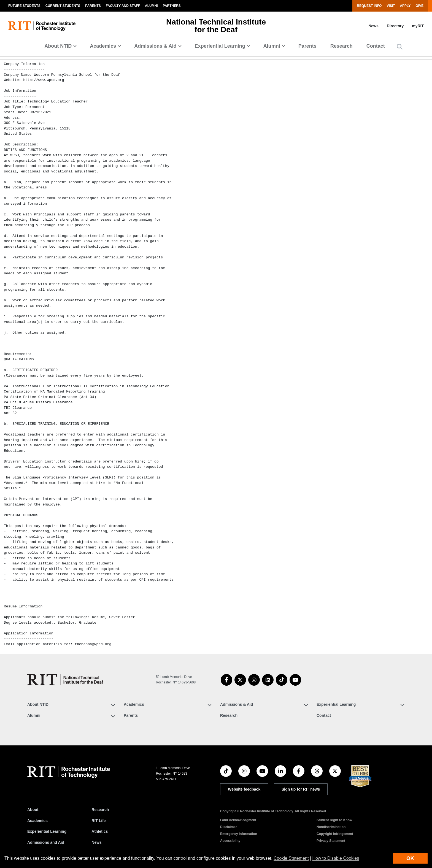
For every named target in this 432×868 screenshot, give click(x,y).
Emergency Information (239, 834)
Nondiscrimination (331, 827)
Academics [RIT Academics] (37, 821)
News (373, 26)
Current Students (63, 6)
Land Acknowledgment (238, 820)
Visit (391, 6)
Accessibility (230, 841)
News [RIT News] (97, 842)
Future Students (24, 6)
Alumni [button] (272, 46)
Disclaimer (229, 827)
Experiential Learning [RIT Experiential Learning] (47, 831)
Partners (172, 6)
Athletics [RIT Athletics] (100, 831)
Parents (93, 6)
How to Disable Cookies (336, 858)
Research (341, 46)
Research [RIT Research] (100, 810)
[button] (400, 47)
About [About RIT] (33, 810)
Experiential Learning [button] (220, 46)
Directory (395, 26)
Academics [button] (103, 46)
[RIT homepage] (42, 26)
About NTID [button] (58, 46)
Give (419, 6)
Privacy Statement (331, 841)
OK (410, 858)
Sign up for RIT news (301, 789)
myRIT (418, 26)
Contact (376, 46)
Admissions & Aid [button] (155, 46)
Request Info (369, 6)
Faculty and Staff (123, 6)
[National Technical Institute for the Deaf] (65, 680)
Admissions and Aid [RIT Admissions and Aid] (46, 842)
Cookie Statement (291, 858)
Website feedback (244, 789)
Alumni (151, 6)
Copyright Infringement (335, 834)
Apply (405, 6)
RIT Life (98, 821)
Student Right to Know (334, 820)
